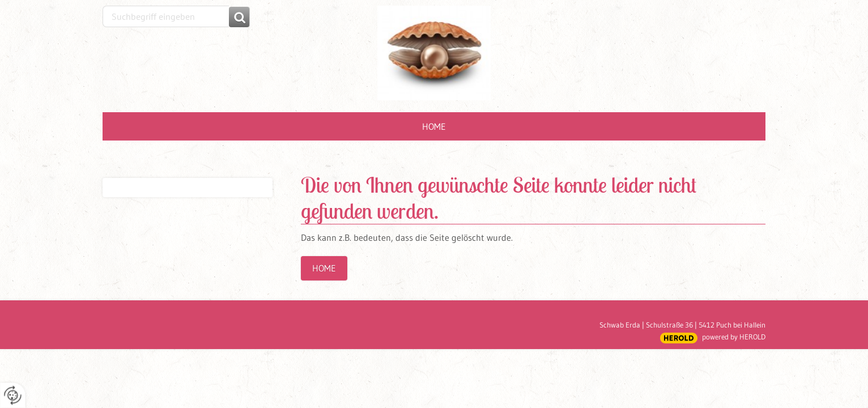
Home (434, 126)
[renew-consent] (13, 395)
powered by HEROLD (734, 337)
